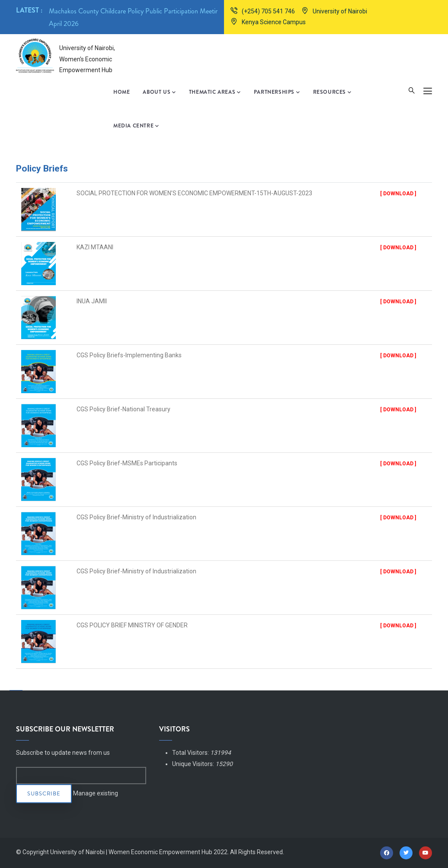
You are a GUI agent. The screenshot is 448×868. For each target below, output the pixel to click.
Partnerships (277, 92)
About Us (159, 92)
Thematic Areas (215, 92)
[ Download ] (398, 194)
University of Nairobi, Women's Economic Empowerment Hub (87, 59)
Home (122, 92)
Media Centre (136, 126)
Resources (332, 92)
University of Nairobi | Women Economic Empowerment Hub (131, 852)
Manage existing (96, 793)
